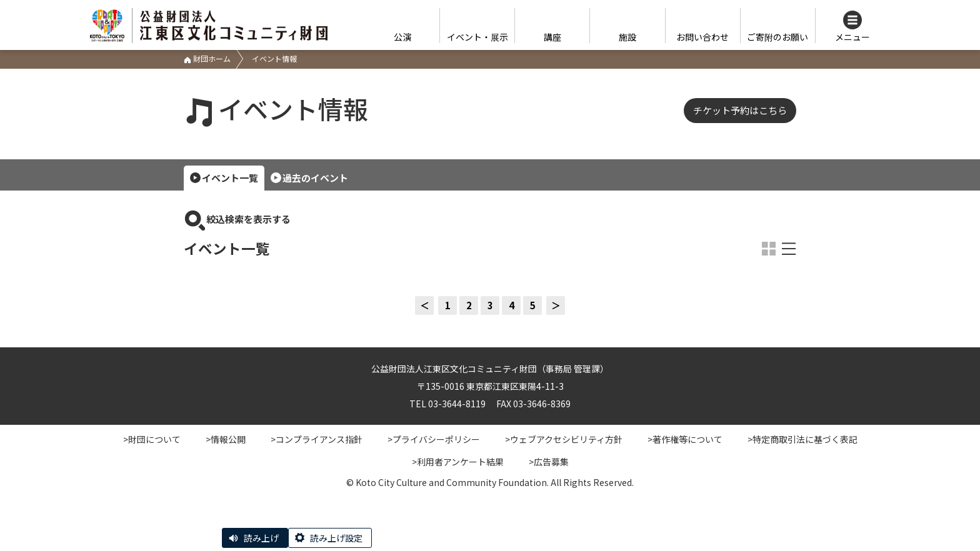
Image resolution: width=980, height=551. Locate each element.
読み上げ (261, 538)
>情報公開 (226, 439)
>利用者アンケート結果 (458, 462)
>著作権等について (685, 439)
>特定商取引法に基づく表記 (802, 439)
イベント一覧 (230, 178)
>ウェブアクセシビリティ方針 (564, 439)
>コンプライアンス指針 (317, 439)
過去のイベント (315, 178)
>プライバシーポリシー (434, 439)
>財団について (152, 439)
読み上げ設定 (336, 538)
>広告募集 (549, 462)
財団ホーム (207, 58)
